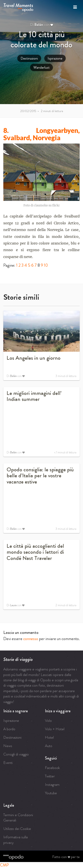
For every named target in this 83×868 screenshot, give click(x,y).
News (8, 746)
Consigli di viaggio (16, 754)
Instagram (52, 785)
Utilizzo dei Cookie (17, 829)
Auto (49, 746)
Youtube (51, 793)
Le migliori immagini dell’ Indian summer (34, 396)
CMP (4, 865)
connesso (31, 639)
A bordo (9, 729)
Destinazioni (29, 58)
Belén (39, 25)
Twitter (50, 776)
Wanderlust (41, 67)
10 (46, 265)
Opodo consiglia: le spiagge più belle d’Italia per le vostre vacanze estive (40, 476)
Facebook (52, 768)
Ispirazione (55, 58)
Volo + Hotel (55, 729)
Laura (13, 605)
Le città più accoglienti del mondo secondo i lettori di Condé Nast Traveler (35, 552)
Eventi (8, 763)
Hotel (49, 737)
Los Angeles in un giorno (34, 358)
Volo (48, 720)
